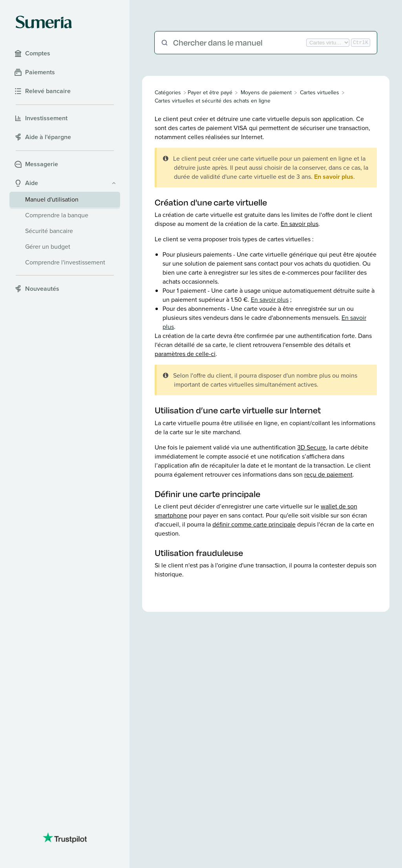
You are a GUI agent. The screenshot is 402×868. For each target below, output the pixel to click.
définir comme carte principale (254, 524)
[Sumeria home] (44, 22)
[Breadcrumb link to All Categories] (169, 93)
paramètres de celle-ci (185, 354)
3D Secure (312, 447)
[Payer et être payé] (210, 93)
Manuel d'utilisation (52, 199)
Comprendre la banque (57, 215)
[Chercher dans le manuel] (239, 43)
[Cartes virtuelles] (320, 93)
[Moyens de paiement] (266, 93)
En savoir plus (334, 177)
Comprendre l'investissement (65, 262)
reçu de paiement (328, 474)
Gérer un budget (48, 247)
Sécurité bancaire (49, 231)
